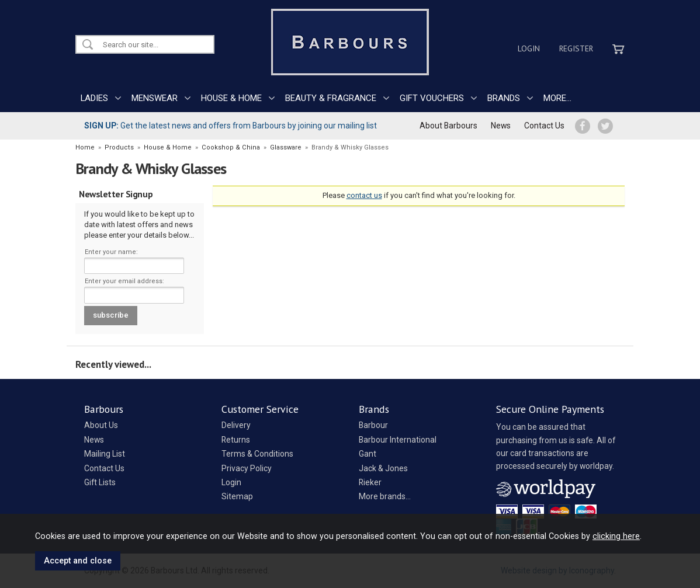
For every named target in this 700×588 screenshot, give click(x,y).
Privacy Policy (247, 468)
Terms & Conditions (257, 454)
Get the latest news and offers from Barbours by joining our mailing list (231, 126)
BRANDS (504, 98)
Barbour (373, 425)
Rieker (370, 482)
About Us (101, 425)
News (501, 126)
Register (576, 48)
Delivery (236, 425)
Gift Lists (100, 482)
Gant (368, 454)
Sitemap (237, 496)
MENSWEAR (155, 98)
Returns (236, 440)
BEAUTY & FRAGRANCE (331, 98)
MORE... (557, 98)
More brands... (385, 496)
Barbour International (398, 440)
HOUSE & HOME (231, 98)
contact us (364, 195)
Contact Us (544, 126)
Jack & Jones (383, 468)
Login (529, 48)
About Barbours (448, 126)
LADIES (94, 98)
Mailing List (105, 454)
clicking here (616, 536)
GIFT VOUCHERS (432, 98)
